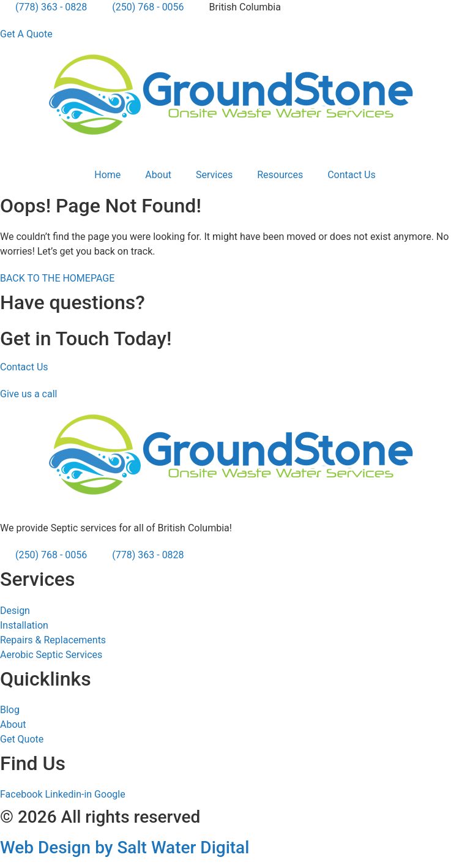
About (158, 175)
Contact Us (352, 175)
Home (107, 175)
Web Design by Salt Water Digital (125, 847)
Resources (280, 175)
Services (214, 175)
